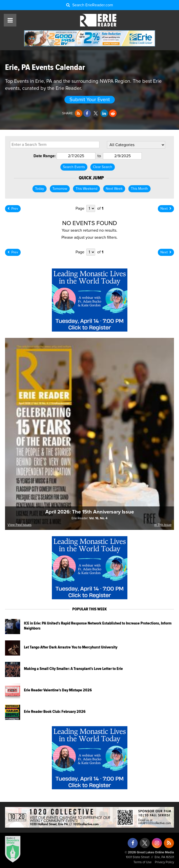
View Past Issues (20, 525)
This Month (139, 189)
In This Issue (163, 525)
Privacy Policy (164, 862)
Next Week (114, 189)
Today (40, 189)
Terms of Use (142, 862)
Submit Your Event (90, 100)
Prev (13, 209)
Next (166, 209)
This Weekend (86, 189)
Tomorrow (60, 189)
